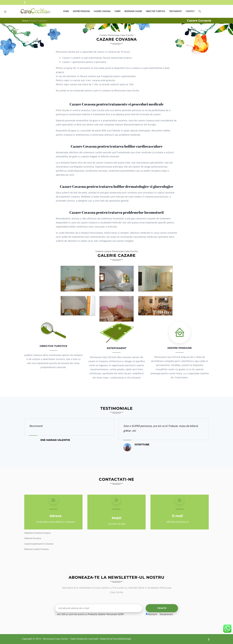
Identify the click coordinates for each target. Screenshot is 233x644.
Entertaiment (117, 348)
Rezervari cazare (133, 11)
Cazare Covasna (102, 11)
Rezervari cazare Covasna (36, 549)
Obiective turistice (155, 11)
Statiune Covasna (33, 538)
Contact (190, 11)
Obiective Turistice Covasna (37, 533)
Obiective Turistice (53, 346)
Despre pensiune (81, 11)
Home (66, 11)
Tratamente (175, 11)
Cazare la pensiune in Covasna (39, 544)
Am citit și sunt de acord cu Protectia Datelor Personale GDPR (90, 614)
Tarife (117, 11)
